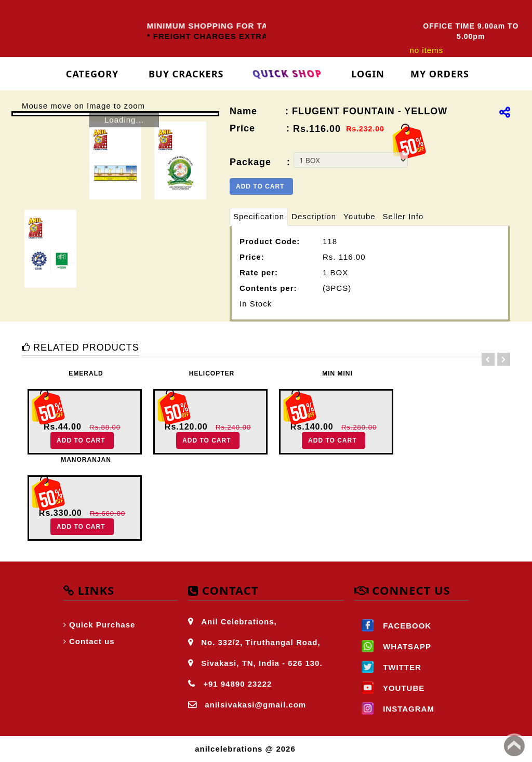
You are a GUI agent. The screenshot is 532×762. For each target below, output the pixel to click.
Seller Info (403, 216)
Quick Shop (288, 74)
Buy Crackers (186, 74)
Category (92, 74)
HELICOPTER (212, 373)
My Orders (440, 74)
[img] (505, 112)
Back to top (514, 746)
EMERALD (86, 373)
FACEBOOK (393, 626)
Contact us (92, 641)
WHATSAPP (393, 646)
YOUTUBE (389, 688)
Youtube (360, 216)
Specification (259, 216)
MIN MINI (337, 373)
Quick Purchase (102, 625)
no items (426, 50)
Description (314, 216)
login (368, 74)
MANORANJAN (86, 460)
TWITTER (388, 667)
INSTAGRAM (394, 709)
